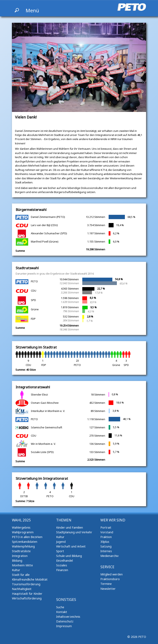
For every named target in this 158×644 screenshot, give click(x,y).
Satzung (106, 546)
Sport (60, 551)
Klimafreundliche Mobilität (30, 579)
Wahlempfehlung (23, 546)
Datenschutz (65, 621)
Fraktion (106, 537)
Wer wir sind (113, 520)
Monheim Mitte (22, 565)
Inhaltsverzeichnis (68, 617)
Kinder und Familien (70, 527)
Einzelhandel (64, 561)
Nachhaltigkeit (22, 589)
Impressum (64, 626)
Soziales (62, 565)
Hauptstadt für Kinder (27, 594)
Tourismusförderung (26, 584)
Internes (106, 551)
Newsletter (108, 589)
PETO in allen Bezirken (27, 537)
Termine (106, 584)
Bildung (17, 561)
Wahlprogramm (23, 532)
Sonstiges (66, 600)
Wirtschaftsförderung (27, 598)
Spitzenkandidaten (25, 542)
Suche (60, 607)
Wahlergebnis (21, 527)
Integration (20, 556)
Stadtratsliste (21, 551)
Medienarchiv (109, 556)
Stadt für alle (21, 575)
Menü (32, 10)
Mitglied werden (112, 574)
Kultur (16, 570)
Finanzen (62, 570)
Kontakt (62, 612)
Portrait (106, 527)
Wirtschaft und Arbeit (71, 546)
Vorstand (107, 532)
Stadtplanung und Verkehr (74, 532)
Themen (64, 520)
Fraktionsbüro (110, 579)
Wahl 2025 (21, 520)
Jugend (61, 542)
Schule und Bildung (69, 556)
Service (107, 567)
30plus (105, 542)
